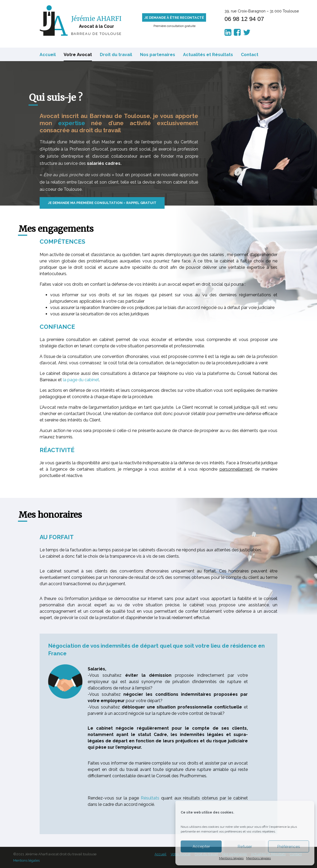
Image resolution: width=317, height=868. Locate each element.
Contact (250, 55)
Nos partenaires (158, 55)
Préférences (289, 847)
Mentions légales (231, 858)
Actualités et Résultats (208, 55)
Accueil (48, 55)
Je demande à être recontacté (174, 18)
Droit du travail (116, 55)
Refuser (245, 847)
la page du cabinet (81, 380)
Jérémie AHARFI (96, 19)
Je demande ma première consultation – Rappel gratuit (102, 203)
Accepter (201, 847)
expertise (72, 123)
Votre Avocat (78, 55)
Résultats (150, 798)
